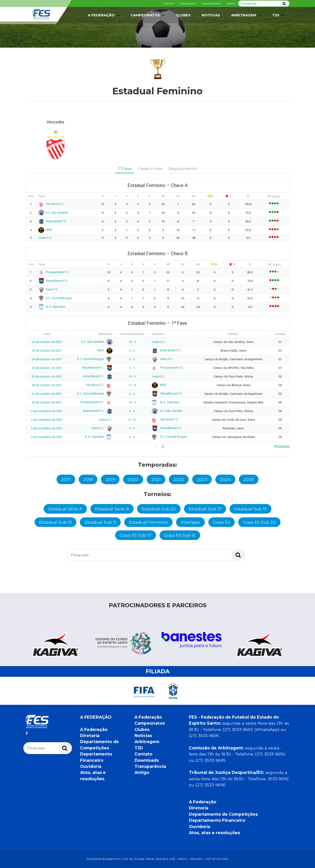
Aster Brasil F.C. (53, 221)
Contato (169, 4)
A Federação (104, 15)
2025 (249, 479)
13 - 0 (132, 402)
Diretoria (90, 736)
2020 (133, 479)
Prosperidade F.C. (54, 272)
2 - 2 (132, 359)
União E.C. (45, 238)
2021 (156, 479)
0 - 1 (132, 368)
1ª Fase (125, 168)
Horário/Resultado (132, 334)
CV (230, 196)
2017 (66, 479)
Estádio (233, 334)
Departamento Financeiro (217, 820)
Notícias (211, 15)
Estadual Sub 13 (55, 522)
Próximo (282, 447)
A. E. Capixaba (52, 307)
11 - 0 (132, 385)
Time (42, 196)
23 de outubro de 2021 (47, 368)
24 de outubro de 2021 (47, 342)
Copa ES (221, 522)
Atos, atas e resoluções (214, 833)
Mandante (105, 334)
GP (163, 196)
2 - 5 (132, 394)
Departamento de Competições (223, 814)
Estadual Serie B (112, 509)
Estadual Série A (65, 509)
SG (193, 196)
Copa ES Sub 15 (180, 535)
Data (47, 334)
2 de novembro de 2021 (47, 411)
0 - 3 (132, 428)
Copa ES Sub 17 (136, 535)
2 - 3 (132, 411)
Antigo (231, 4)
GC (178, 196)
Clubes (183, 15)
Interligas (190, 522)
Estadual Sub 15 (250, 509)
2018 (88, 479)
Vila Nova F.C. (51, 204)
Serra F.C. (48, 289)
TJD (279, 15)
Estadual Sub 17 (205, 509)
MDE (45, 230)
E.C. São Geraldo (53, 213)
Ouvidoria (91, 766)
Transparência (211, 4)
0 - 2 (132, 351)
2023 (202, 479)
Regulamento (183, 168)
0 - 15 (132, 420)
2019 (110, 479)
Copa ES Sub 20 (259, 522)
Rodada (280, 334)
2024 (225, 479)
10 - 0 (132, 342)
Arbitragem (247, 15)
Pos (31, 196)
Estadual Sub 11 (100, 522)
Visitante (158, 334)
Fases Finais (150, 168)
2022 (179, 479)
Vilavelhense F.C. (53, 281)
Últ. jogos (274, 196)
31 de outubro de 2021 (47, 394)
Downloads (188, 4)
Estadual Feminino (148, 522)
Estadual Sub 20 (159, 509)
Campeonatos (148, 15)
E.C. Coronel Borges (55, 298)
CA (211, 196)
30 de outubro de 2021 (47, 376)
